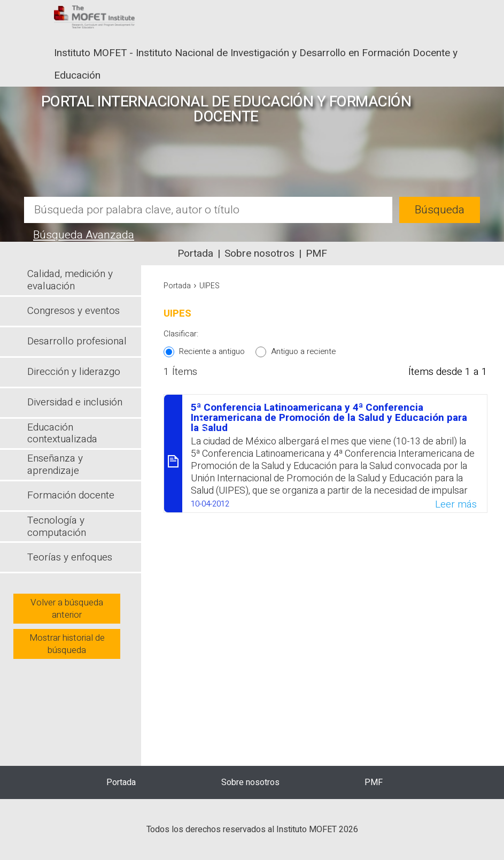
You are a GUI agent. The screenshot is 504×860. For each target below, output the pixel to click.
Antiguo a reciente (303, 351)
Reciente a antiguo (212, 351)
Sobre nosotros (259, 254)
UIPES (210, 286)
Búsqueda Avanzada (84, 235)
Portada (195, 254)
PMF (316, 254)
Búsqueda (440, 210)
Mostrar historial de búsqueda (67, 644)
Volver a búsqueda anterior (67, 609)
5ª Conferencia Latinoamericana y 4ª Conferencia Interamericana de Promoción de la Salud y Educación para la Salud (329, 418)
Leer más (456, 504)
